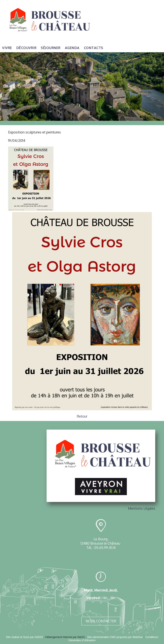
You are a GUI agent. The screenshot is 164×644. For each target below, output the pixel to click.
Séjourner (51, 48)
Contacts (94, 48)
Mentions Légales (142, 508)
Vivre (7, 48)
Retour (82, 416)
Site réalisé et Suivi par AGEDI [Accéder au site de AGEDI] (24, 637)
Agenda (72, 48)
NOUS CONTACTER (101, 621)
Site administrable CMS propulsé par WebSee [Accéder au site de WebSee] (115, 637)
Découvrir (27, 48)
